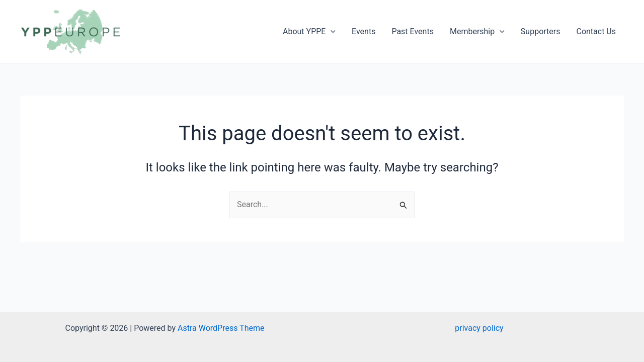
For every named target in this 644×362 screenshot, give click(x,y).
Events (364, 31)
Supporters (541, 31)
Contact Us (596, 31)
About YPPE (309, 32)
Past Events (413, 31)
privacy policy (479, 328)
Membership (477, 32)
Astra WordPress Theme (221, 328)
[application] (331, 32)
